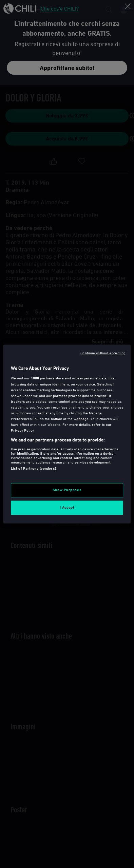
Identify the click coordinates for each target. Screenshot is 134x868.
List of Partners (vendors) (33, 468)
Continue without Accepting (103, 353)
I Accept (67, 508)
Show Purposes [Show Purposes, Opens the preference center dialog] (67, 490)
